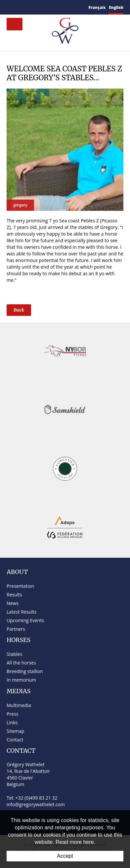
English (116, 7)
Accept (65, 856)
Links (12, 722)
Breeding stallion (25, 671)
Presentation (20, 586)
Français (97, 7)
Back (19, 310)
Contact (15, 740)
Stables (14, 654)
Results (14, 595)
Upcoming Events (25, 620)
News (13, 603)
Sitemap (15, 731)
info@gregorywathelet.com (36, 804)
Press (12, 714)
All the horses (21, 663)
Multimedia (19, 705)
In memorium (21, 680)
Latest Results (22, 612)
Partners (16, 629)
